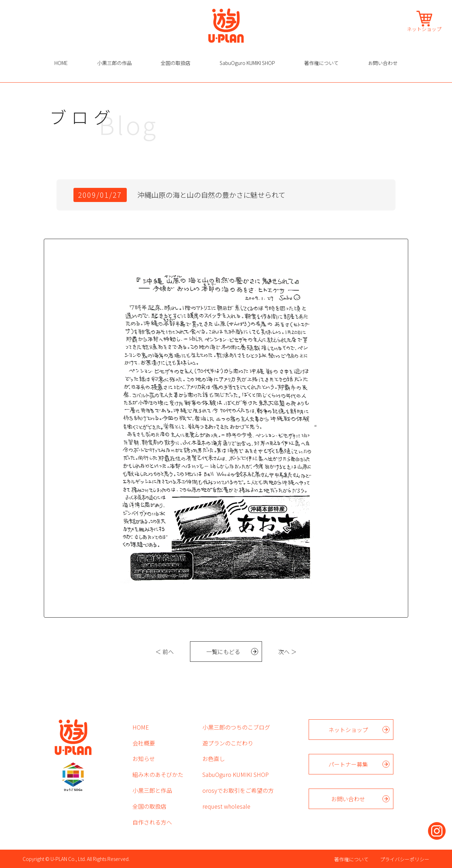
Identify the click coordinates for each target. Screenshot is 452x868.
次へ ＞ (287, 652)
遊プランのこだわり (228, 743)
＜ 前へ (165, 652)
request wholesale (226, 806)
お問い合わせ (383, 63)
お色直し (214, 759)
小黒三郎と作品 (152, 790)
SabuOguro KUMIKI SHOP (247, 63)
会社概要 (144, 743)
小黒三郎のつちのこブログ (236, 727)
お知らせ (144, 759)
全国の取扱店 (176, 63)
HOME (61, 63)
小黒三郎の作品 (114, 63)
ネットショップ (424, 28)
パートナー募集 (348, 764)
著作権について (321, 63)
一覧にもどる (223, 652)
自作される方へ (152, 822)
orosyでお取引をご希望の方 (238, 790)
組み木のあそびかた (158, 774)
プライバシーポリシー (405, 859)
